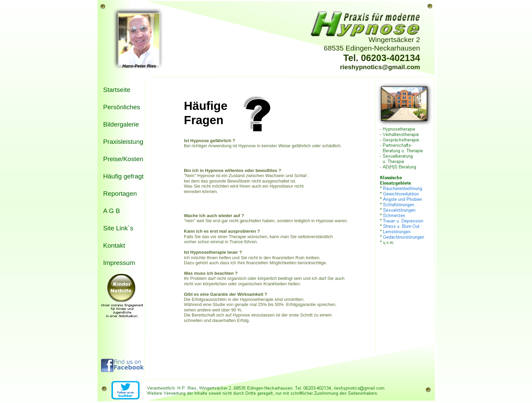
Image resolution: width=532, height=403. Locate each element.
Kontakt (114, 245)
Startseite (117, 90)
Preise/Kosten (123, 159)
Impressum (119, 263)
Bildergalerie (121, 124)
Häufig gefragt (123, 176)
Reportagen (120, 194)
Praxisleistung (123, 142)
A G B (112, 211)
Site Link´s (118, 228)
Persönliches (122, 107)
